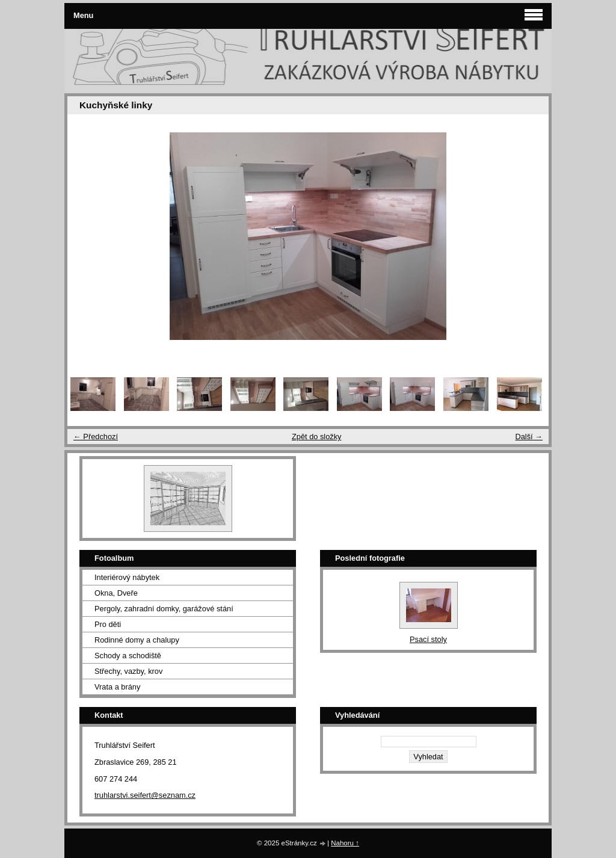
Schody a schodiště (128, 656)
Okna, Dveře (116, 593)
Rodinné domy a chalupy (137, 640)
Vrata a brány (117, 687)
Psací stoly (428, 639)
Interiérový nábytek (127, 577)
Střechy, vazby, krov (128, 671)
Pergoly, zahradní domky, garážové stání (164, 609)
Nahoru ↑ (345, 843)
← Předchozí (96, 437)
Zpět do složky (317, 437)
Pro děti (108, 624)
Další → (529, 437)
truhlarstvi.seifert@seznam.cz (145, 795)
